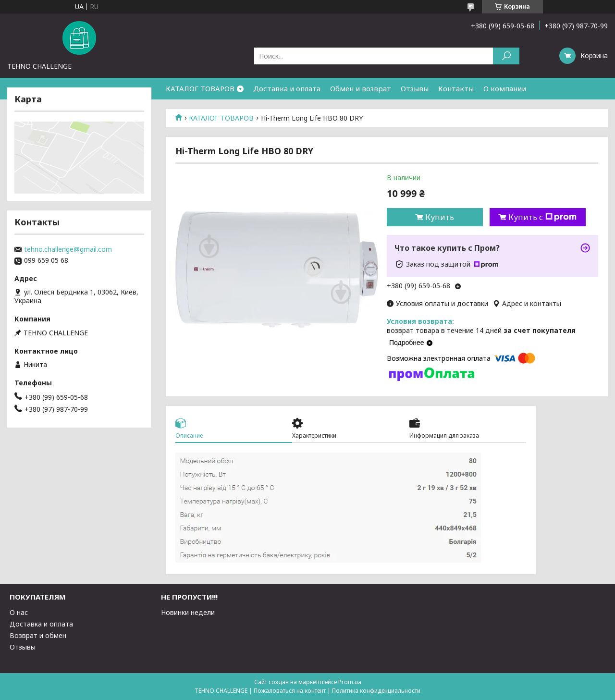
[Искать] (506, 56)
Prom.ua (350, 682)
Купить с (542, 217)
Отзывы (415, 88)
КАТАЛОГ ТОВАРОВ (200, 88)
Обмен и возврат (361, 88)
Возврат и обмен (38, 635)
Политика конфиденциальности (376, 691)
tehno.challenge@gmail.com (68, 249)
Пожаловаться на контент (290, 691)
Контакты (456, 88)
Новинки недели (188, 612)
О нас (19, 612)
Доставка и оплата (287, 88)
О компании (505, 88)
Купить (440, 217)
